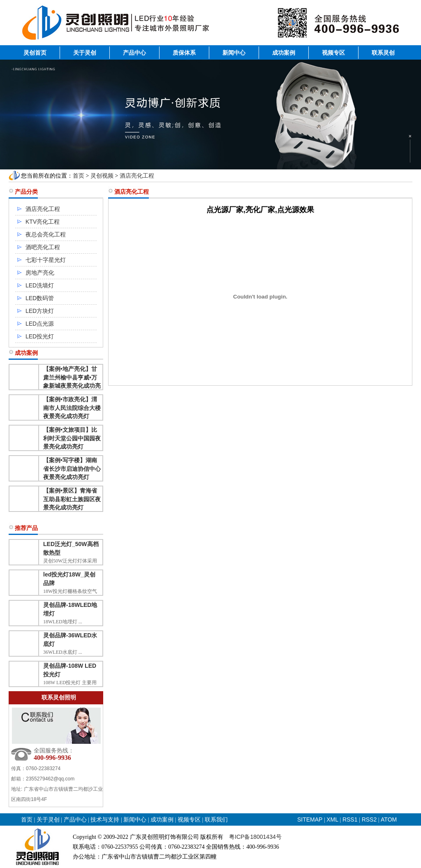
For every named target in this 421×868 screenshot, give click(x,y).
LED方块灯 (40, 311)
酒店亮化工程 (137, 176)
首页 (79, 176)
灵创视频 (102, 176)
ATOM (389, 819)
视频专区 (333, 53)
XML (332, 819)
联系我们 (216, 819)
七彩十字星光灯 (46, 260)
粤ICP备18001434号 (255, 837)
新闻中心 (234, 53)
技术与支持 (105, 819)
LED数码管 (40, 298)
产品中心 (134, 53)
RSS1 (351, 819)
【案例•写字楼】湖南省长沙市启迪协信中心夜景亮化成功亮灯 (72, 469)
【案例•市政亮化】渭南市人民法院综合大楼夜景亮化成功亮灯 (72, 408)
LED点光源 (40, 324)
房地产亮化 (40, 273)
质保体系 (184, 53)
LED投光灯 (40, 336)
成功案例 (284, 53)
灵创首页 (35, 53)
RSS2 (369, 819)
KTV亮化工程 (43, 222)
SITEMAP (310, 819)
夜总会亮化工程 (46, 234)
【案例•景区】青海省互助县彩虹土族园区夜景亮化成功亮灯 (72, 499)
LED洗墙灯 (40, 285)
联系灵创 (383, 53)
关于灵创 (85, 53)
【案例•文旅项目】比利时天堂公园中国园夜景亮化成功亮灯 (72, 438)
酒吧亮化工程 (43, 247)
